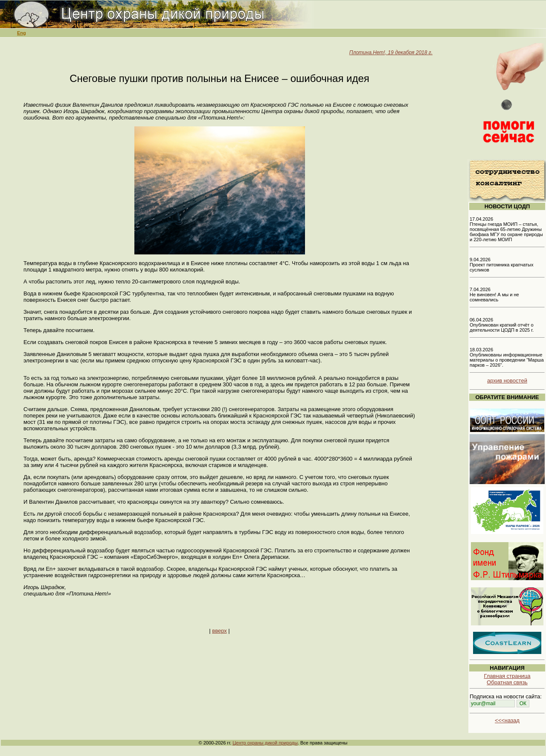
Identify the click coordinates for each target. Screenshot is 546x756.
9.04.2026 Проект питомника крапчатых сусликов (502, 265)
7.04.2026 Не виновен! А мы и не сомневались (494, 295)
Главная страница (507, 676)
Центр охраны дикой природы (265, 743)
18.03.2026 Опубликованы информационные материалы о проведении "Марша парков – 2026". (507, 357)
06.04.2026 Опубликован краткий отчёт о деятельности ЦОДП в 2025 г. (502, 325)
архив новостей (507, 381)
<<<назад (507, 720)
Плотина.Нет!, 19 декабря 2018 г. (391, 53)
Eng (22, 33)
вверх (219, 631)
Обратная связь (507, 682)
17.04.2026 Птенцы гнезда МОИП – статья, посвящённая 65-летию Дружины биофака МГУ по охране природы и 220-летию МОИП (506, 229)
